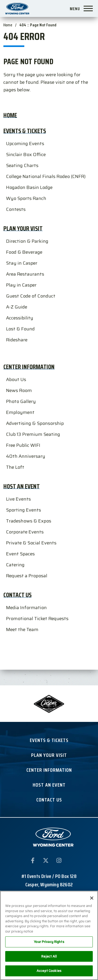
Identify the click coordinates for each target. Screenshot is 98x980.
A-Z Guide (17, 307)
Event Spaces (20, 554)
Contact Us (18, 595)
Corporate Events (25, 532)
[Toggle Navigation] (83, 8)
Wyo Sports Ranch (26, 198)
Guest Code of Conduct (31, 296)
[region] (49, 935)
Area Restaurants (25, 274)
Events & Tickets (25, 131)
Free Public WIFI (23, 445)
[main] (49, 335)
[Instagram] (59, 862)
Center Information (29, 367)
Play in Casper (21, 285)
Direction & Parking (27, 241)
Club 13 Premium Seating (33, 434)
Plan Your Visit (23, 228)
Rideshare (17, 340)
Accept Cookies (49, 971)
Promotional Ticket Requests (37, 619)
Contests (16, 209)
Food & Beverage (24, 252)
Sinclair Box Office (26, 155)
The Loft (15, 467)
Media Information (26, 608)
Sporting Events (24, 510)
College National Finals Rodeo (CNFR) (46, 176)
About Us (16, 379)
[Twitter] (46, 862)
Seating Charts (22, 165)
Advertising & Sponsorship (35, 423)
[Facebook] (33, 862)
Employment (20, 412)
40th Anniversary (26, 456)
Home (8, 25)
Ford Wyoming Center (17, 8)
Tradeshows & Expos (29, 521)
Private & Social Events (31, 543)
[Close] (92, 898)
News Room (19, 390)
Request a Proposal (27, 576)
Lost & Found (20, 329)
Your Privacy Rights (49, 942)
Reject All (49, 956)
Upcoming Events (25, 144)
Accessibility (20, 318)
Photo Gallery (21, 401)
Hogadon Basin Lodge (29, 187)
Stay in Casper (22, 263)
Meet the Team (22, 629)
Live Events (18, 499)
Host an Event (22, 486)
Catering (15, 565)
